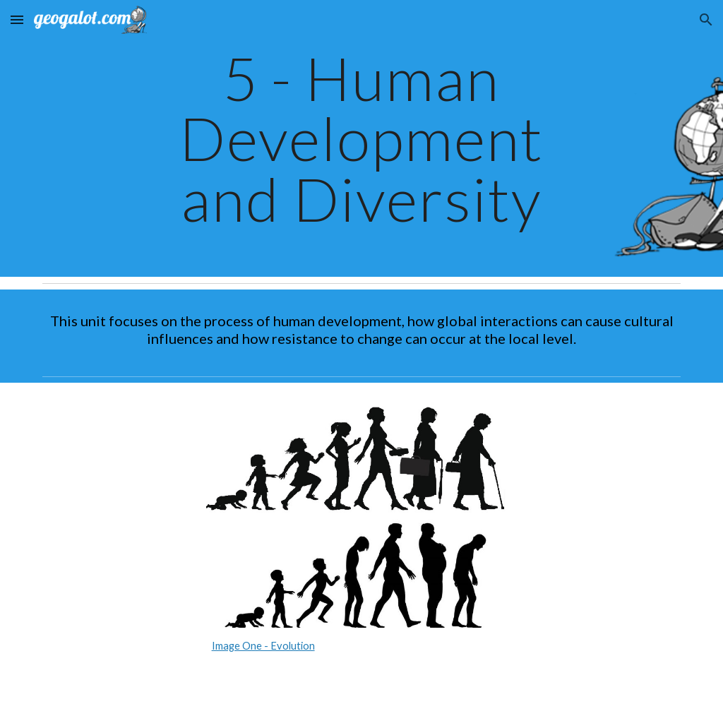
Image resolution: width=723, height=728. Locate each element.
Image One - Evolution (263, 646)
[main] (361, 138)
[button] (17, 19)
